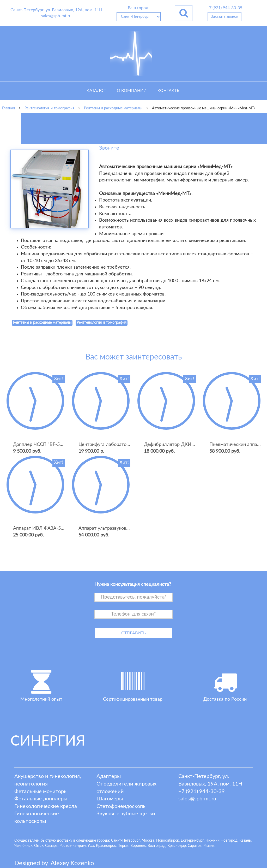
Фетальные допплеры (41, 799)
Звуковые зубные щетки (126, 814)
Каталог (96, 91)
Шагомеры (110, 799)
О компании (132, 91)
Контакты (169, 91)
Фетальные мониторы (41, 792)
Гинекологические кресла (46, 806)
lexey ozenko (72, 863)
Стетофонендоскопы (122, 806)
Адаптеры (109, 776)
